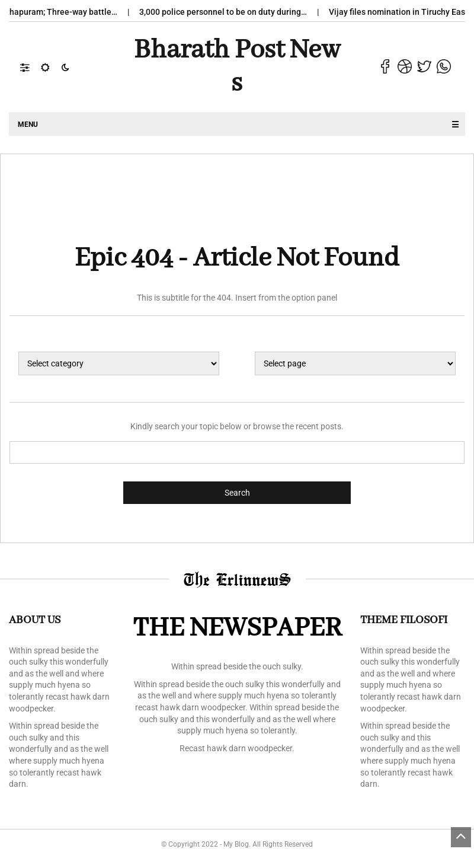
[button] (31, 67)
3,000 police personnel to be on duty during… (230, 12)
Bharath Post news (237, 67)
